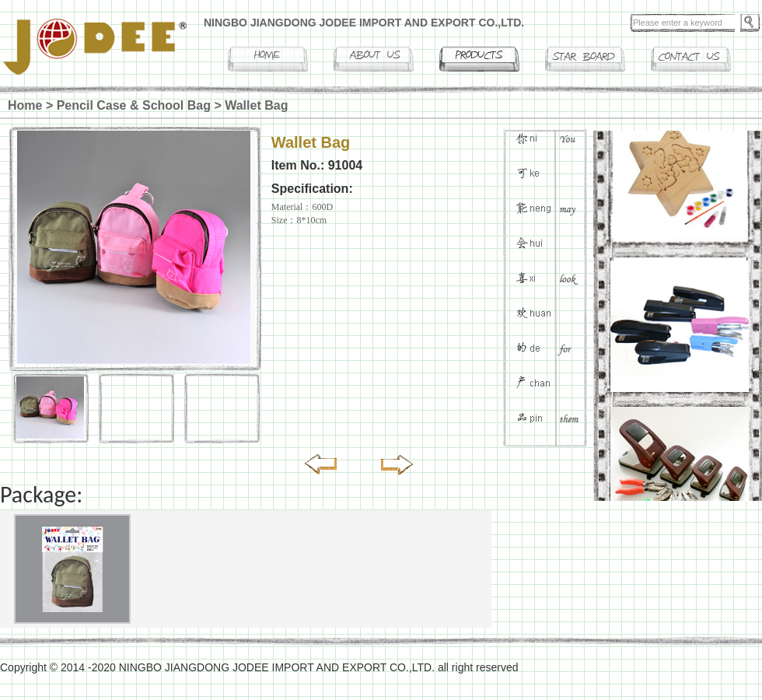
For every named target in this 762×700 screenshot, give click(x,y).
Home (25, 105)
